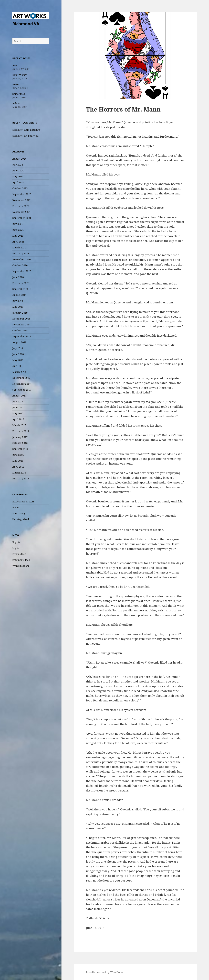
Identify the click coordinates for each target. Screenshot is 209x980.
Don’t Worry (19, 75)
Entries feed (19, 554)
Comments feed (21, 560)
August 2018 (19, 342)
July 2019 (18, 301)
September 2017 (22, 390)
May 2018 (18, 360)
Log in (16, 548)
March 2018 (19, 372)
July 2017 (18, 401)
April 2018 (18, 366)
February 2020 (21, 283)
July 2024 (18, 165)
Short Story (19, 513)
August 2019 (19, 295)
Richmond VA (26, 24)
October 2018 (20, 330)
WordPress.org (21, 566)
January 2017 (20, 437)
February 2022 (21, 206)
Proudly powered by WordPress (104, 972)
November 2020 (22, 259)
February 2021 (21, 253)
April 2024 (18, 182)
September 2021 (22, 218)
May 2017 (18, 413)
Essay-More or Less (23, 502)
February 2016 (21, 478)
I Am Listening (32, 130)
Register (17, 542)
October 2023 (20, 188)
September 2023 (22, 194)
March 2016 (19, 473)
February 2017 (21, 431)
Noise (15, 84)
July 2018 (18, 348)
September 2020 (22, 271)
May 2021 (18, 236)
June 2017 (18, 407)
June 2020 (18, 277)
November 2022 (22, 200)
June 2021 (18, 230)
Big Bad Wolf (31, 136)
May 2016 (18, 461)
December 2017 (21, 378)
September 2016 (22, 449)
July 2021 (18, 224)
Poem (15, 507)
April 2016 (18, 467)
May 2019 (18, 307)
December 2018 (21, 319)
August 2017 (19, 396)
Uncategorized (21, 519)
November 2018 (22, 324)
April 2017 (18, 419)
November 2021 (22, 212)
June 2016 (18, 455)
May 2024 (18, 176)
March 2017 (19, 425)
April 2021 (18, 242)
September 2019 (22, 289)
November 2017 (22, 384)
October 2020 (20, 265)
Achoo (16, 103)
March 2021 (19, 247)
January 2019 (20, 313)
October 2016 (20, 443)
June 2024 (18, 170)
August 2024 (19, 159)
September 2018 (22, 336)
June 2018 (18, 354)
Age (15, 65)
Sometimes (19, 94)
